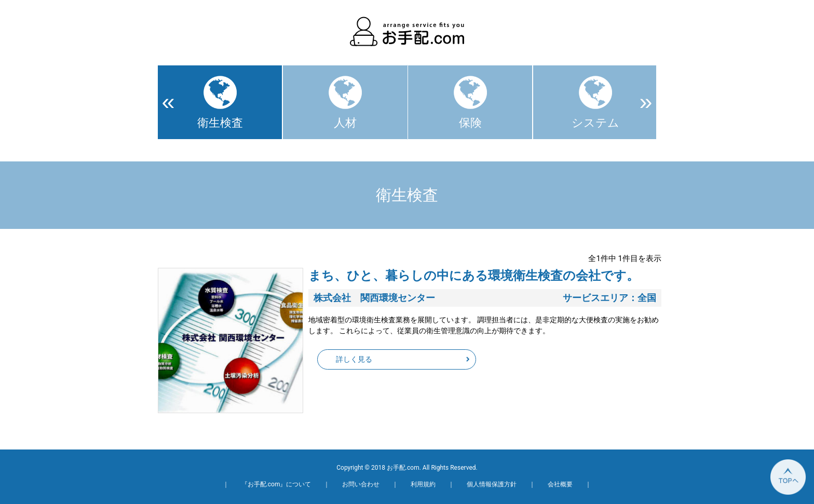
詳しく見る (354, 359)
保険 (470, 123)
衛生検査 (220, 123)
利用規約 (423, 484)
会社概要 (560, 484)
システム (595, 123)
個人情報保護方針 (492, 484)
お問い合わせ (361, 484)
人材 (345, 123)
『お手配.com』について (276, 484)
